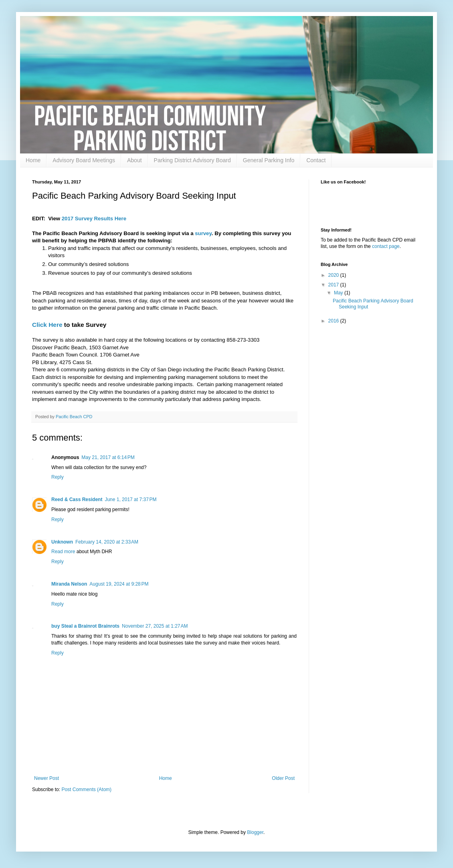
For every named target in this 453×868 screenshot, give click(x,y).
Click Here (47, 325)
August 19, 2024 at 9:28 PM (119, 584)
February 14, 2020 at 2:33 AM (107, 542)
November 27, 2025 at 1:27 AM (155, 626)
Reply (58, 477)
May (339, 293)
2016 (334, 321)
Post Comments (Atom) (86, 789)
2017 (334, 285)
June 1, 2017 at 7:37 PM (130, 499)
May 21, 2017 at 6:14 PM (108, 457)
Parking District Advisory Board (192, 160)
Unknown (62, 542)
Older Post (283, 778)
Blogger (255, 832)
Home (33, 160)
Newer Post (47, 778)
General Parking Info (269, 160)
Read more (64, 552)
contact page (386, 246)
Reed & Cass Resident (77, 499)
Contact (316, 160)
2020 (334, 275)
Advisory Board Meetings (84, 160)
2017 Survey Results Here (94, 219)
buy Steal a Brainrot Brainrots (85, 626)
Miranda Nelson (69, 584)
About (134, 160)
